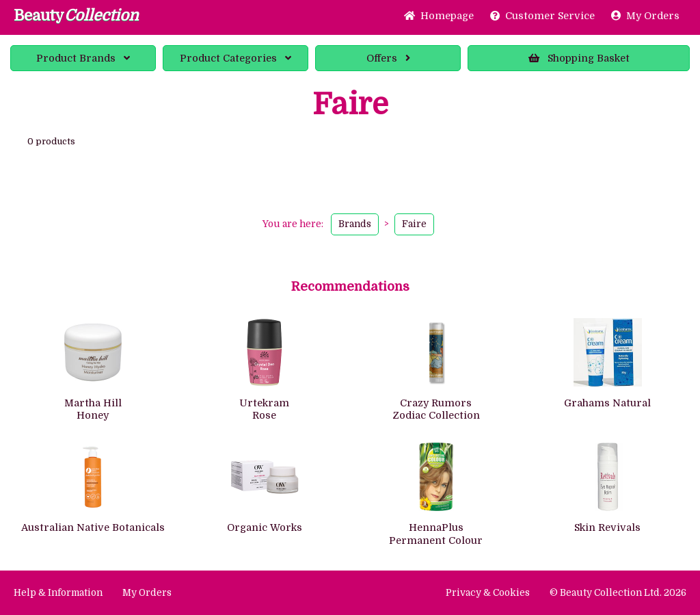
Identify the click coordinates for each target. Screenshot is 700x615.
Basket (579, 58)
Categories (235, 58)
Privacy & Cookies (488, 593)
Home (439, 16)
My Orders (645, 16)
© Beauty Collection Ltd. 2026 (618, 593)
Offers (388, 58)
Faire (414, 224)
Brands (83, 58)
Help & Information (58, 593)
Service (542, 16)
